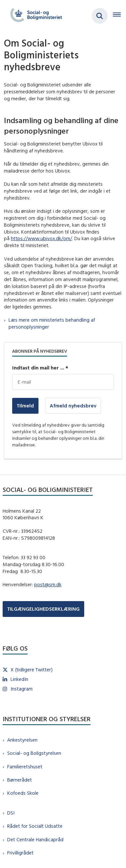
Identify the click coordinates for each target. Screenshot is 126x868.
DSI (11, 813)
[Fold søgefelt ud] (100, 16)
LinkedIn (19, 679)
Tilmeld (25, 406)
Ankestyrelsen (22, 740)
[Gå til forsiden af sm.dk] (34, 16)
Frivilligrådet (20, 853)
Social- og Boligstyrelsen (34, 753)
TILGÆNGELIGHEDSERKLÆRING (43, 609)
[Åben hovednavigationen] (119, 16)
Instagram (22, 689)
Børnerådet (20, 780)
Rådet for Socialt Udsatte (35, 826)
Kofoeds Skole (23, 793)
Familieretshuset (25, 767)
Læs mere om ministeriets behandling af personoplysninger (52, 323)
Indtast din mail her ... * (40, 368)
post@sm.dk (48, 584)
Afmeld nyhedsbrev (73, 406)
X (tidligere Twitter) (32, 670)
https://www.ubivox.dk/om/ (41, 238)
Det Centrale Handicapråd (35, 839)
